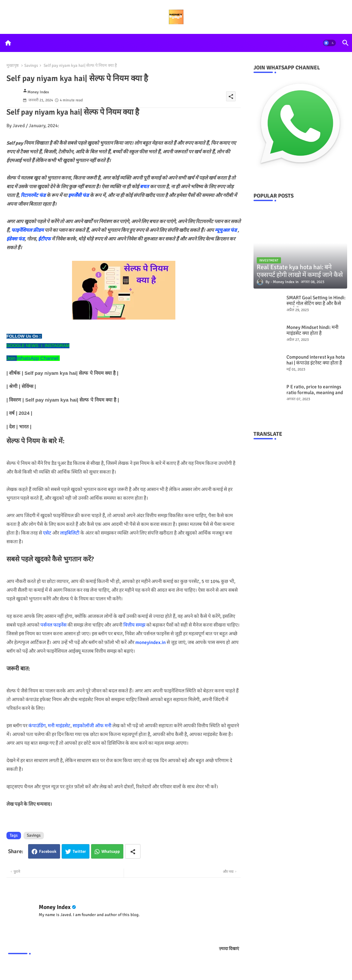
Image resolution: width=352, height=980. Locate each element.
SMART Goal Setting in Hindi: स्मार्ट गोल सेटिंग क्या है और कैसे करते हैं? (316, 303)
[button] (329, 43)
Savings (31, 66)
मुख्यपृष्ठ (13, 66)
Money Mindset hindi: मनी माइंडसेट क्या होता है (312, 330)
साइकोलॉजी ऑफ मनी (92, 726)
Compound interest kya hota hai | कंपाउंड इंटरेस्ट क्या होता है (316, 360)
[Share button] (133, 851)
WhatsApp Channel (38, 358)
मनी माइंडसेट (59, 726)
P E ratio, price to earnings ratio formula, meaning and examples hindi (315, 393)
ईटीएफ (44, 239)
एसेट (47, 533)
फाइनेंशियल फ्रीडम (27, 230)
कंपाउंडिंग (37, 726)
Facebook (48, 852)
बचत (144, 187)
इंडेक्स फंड (16, 239)
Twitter (79, 852)
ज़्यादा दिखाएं (229, 949)
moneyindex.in (150, 642)
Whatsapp (111, 852)
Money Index (55, 907)
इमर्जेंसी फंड (78, 195)
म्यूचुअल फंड (226, 230)
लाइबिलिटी (70, 533)
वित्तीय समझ (134, 625)
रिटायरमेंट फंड (33, 195)
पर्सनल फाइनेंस (53, 625)
